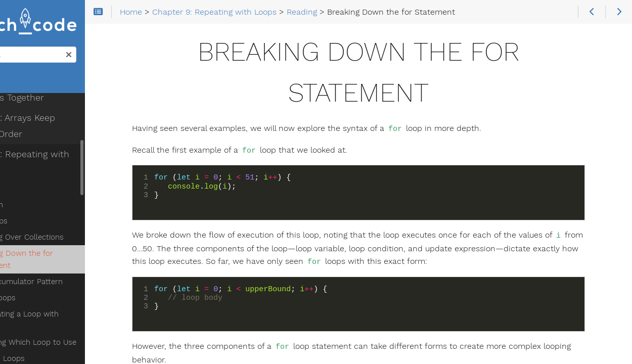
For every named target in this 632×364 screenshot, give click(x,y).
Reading (30, 159)
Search (9, 50)
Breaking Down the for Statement (64, 230)
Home (25, 84)
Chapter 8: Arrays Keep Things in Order (72, 97)
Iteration (39, 175)
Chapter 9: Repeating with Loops (64, 133)
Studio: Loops (41, 333)
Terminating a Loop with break (78, 285)
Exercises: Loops (46, 317)
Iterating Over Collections (70, 208)
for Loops (41, 192)
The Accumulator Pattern (69, 252)
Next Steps (36, 349)
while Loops (46, 268)
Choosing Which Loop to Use (76, 301)
